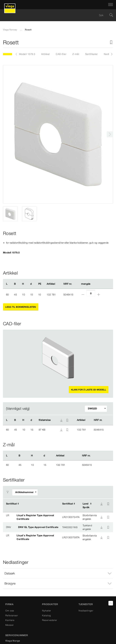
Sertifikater (91, 54)
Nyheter (47, 611)
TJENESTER (86, 604)
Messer (9, 625)
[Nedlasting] (101, 504)
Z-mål (76, 54)
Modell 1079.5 (27, 54)
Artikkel (45, 54)
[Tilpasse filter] (96, 409)
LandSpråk (86, 505)
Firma (9, 604)
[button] (58, 573)
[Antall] (91, 293)
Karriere (10, 620)
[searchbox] (55, 15)
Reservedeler (50, 620)
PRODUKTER (50, 604)
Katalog (46, 615)
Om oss (10, 611)
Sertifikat (11, 504)
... (21, 30)
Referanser (12, 615)
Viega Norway (10, 30)
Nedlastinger (86, 611)
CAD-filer (61, 54)
